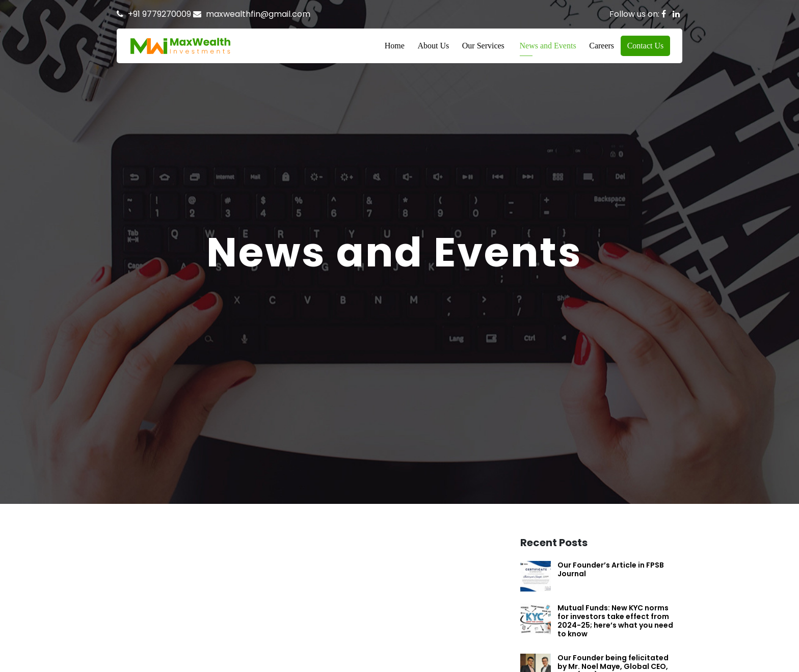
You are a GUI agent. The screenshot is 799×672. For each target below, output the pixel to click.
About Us (433, 46)
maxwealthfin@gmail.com (258, 14)
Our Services (483, 46)
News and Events (548, 46)
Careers (602, 46)
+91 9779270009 (159, 14)
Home (395, 46)
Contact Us (646, 46)
